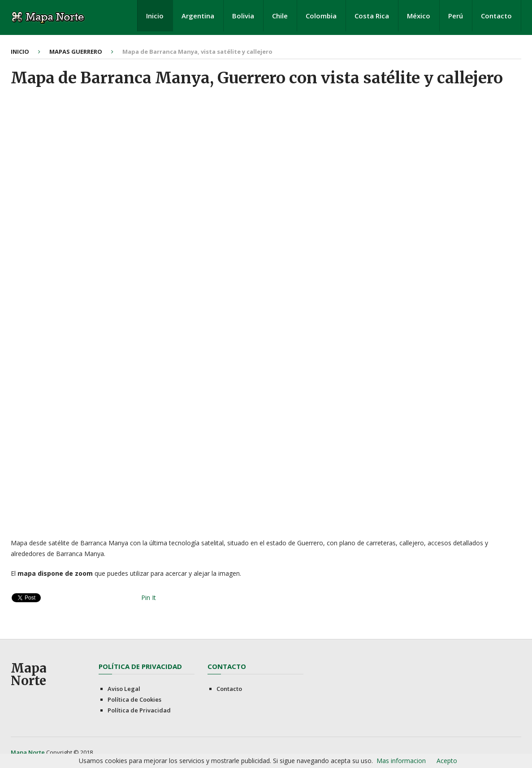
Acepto (447, 761)
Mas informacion (401, 761)
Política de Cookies (134, 699)
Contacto (496, 16)
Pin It (149, 598)
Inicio (155, 16)
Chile (280, 16)
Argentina (198, 16)
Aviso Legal (124, 689)
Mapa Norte (29, 674)
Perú (456, 16)
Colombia (321, 16)
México (419, 16)
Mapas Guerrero (76, 52)
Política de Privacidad (139, 710)
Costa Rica (372, 16)
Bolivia (243, 16)
